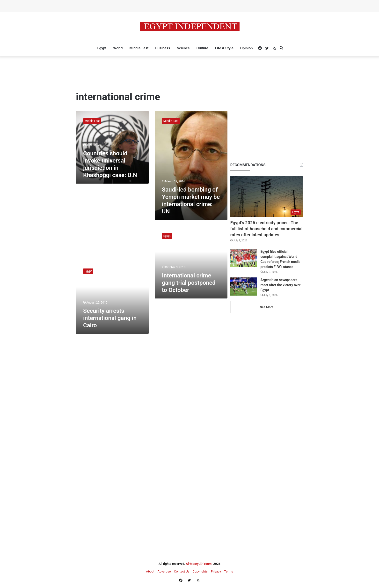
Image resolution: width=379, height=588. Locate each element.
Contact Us (182, 571)
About (150, 571)
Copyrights (200, 571)
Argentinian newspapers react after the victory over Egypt (281, 285)
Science (183, 48)
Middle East (139, 48)
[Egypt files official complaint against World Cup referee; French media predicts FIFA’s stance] (244, 258)
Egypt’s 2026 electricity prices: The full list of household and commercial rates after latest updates (266, 229)
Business (163, 48)
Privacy (216, 571)
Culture (202, 48)
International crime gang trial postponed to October (189, 283)
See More (267, 307)
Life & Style (224, 48)
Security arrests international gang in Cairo (110, 318)
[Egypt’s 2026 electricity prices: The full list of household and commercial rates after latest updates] (267, 197)
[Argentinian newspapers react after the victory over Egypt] (244, 287)
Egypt (102, 48)
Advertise (164, 571)
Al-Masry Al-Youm (199, 564)
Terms (229, 571)
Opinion (247, 48)
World (118, 48)
